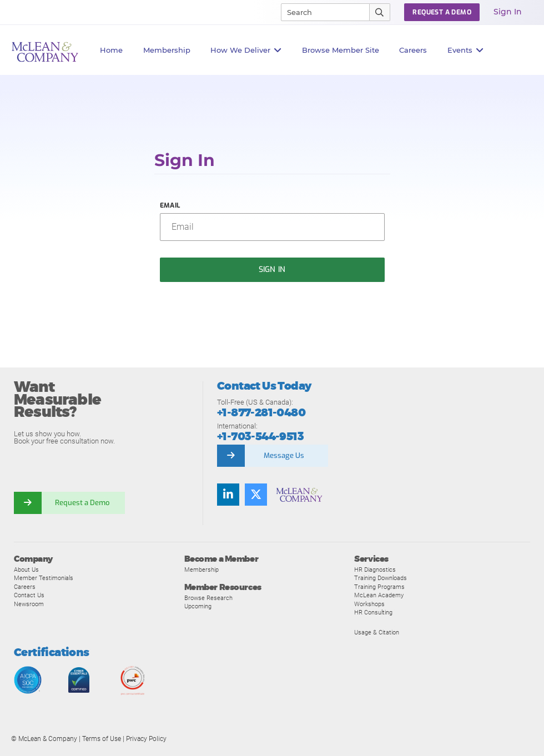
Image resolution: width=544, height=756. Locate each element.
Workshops (369, 604)
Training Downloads (381, 578)
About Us (26, 569)
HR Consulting (373, 612)
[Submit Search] (380, 12)
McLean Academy (379, 595)
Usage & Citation (377, 632)
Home (111, 50)
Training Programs (379, 587)
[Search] (320, 12)
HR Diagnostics (375, 569)
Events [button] (466, 50)
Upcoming (198, 606)
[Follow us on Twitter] (256, 495)
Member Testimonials (44, 578)
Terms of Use (102, 739)
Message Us (284, 455)
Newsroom (29, 604)
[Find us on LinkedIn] (228, 495)
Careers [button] (413, 50)
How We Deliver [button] (246, 50)
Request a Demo (83, 503)
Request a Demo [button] (442, 12)
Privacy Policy (146, 739)
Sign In (508, 12)
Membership (167, 50)
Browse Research (208, 598)
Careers (25, 587)
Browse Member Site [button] (341, 50)
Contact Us (29, 595)
